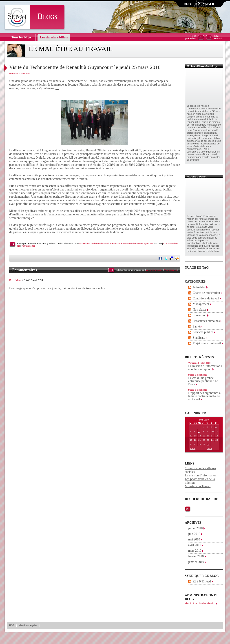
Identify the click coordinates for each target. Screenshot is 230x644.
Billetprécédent (191, 37)
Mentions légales (28, 625)
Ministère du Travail (198, 486)
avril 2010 (195, 545)
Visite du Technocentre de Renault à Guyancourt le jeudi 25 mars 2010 (85, 67)
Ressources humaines (132, 243)
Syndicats (148, 243)
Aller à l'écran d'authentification (200, 603)
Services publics (203, 332)
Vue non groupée (154, 270)
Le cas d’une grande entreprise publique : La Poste (203, 381)
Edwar (18, 280)
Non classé (200, 310)
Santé (196, 326)
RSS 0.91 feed (202, 581)
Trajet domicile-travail (207, 343)
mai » (210, 448)
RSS (12, 625)
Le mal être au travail (71, 49)
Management (201, 304)
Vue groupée (171, 270)
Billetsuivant (218, 37)
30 (208, 444)
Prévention (115, 243)
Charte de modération (206, 293)
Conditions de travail (99, 243)
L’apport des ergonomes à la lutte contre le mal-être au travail (204, 396)
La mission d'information (201, 475)
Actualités (84, 243)
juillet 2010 (195, 528)
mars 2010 (195, 551)
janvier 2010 (196, 562)
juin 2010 (194, 534)
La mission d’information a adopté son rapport (205, 368)
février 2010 (196, 556)
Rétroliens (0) (28, 246)
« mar (193, 448)
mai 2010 (194, 539)
